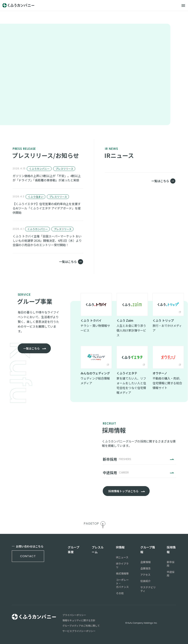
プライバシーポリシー (74, 615)
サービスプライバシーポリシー (79, 631)
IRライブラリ (122, 565)
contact (28, 556)
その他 (120, 593)
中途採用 (171, 574)
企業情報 (145, 562)
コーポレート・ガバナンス (122, 583)
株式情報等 (122, 574)
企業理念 (145, 568)
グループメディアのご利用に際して (81, 626)
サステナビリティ (148, 589)
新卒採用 (171, 564)
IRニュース (122, 557)
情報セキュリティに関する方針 (79, 620)
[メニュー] (183, 6)
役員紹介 (145, 581)
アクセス (145, 575)
